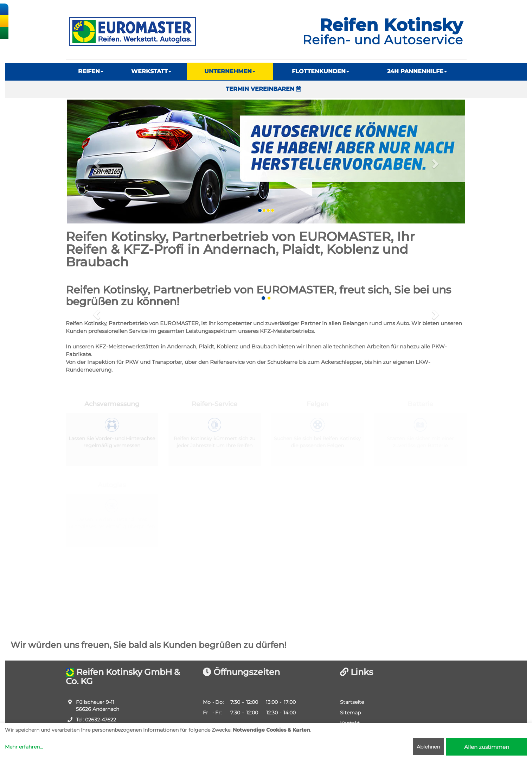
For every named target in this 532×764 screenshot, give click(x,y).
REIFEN (91, 71)
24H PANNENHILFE (417, 71)
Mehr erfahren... (24, 747)
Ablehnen (428, 747)
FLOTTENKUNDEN (321, 71)
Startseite (352, 702)
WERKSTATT (151, 71)
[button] (96, 162)
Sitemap (350, 713)
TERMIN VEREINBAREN (263, 89)
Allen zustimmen (487, 747)
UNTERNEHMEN (230, 71)
